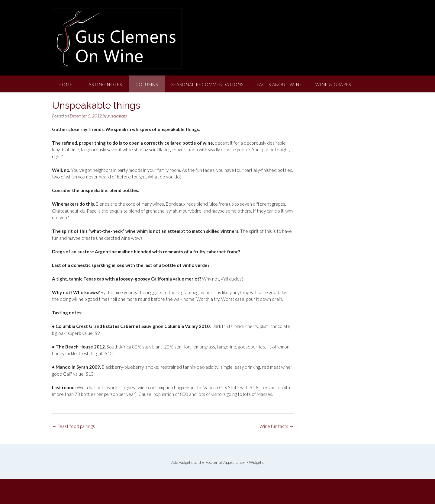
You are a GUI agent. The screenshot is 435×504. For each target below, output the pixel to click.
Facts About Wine (279, 84)
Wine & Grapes (333, 84)
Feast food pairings (73, 426)
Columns (147, 84)
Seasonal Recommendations (207, 84)
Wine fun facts (277, 426)
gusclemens (117, 116)
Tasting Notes (104, 84)
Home (66, 84)
